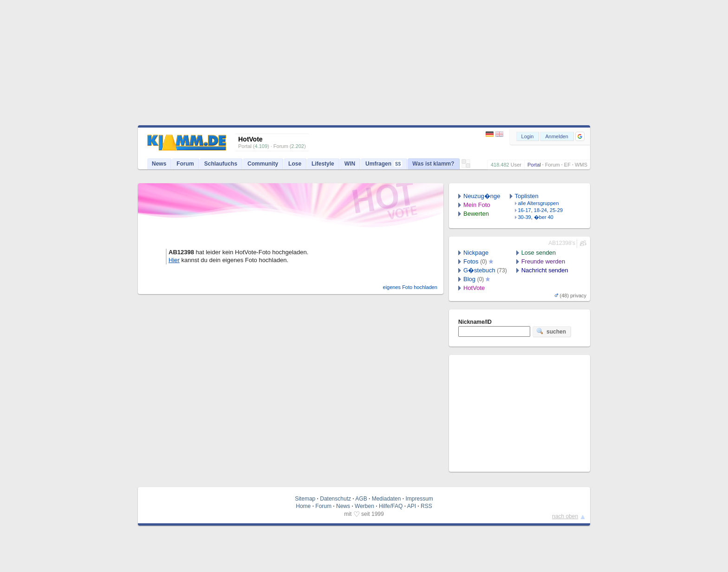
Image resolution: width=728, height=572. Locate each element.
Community (263, 164)
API (412, 506)
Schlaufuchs (221, 164)
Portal (534, 165)
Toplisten (527, 196)
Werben (364, 506)
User (516, 165)
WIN (350, 164)
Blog (469, 279)
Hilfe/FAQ (391, 506)
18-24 (540, 210)
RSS (426, 506)
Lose (295, 164)
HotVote (474, 288)
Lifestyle (323, 164)
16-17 (525, 210)
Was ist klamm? (433, 164)
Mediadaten (387, 499)
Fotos (471, 261)
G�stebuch (479, 270)
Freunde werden (543, 261)
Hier (174, 260)
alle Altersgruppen (539, 203)
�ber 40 (544, 217)
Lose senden (539, 253)
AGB (361, 499)
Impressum (419, 499)
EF (567, 165)
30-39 (525, 217)
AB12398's (562, 243)
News (159, 164)
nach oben (565, 516)
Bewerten (476, 214)
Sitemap (305, 499)
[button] (580, 136)
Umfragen (384, 164)
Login (528, 136)
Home (303, 506)
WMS (581, 165)
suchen (551, 331)
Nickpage (476, 253)
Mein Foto (477, 205)
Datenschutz (335, 499)
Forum (552, 165)
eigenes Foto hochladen (410, 287)
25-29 (556, 210)
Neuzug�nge (482, 196)
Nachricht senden (545, 270)
